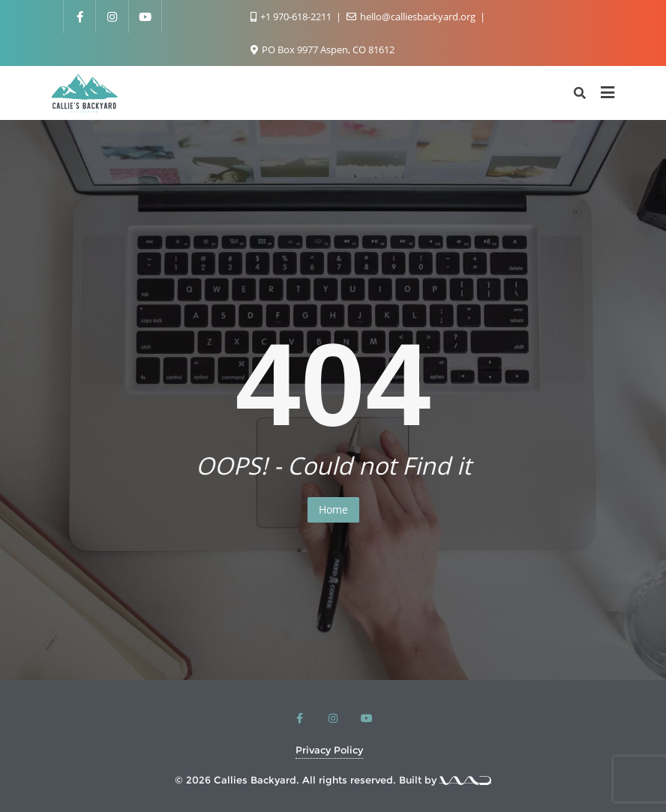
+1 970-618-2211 (292, 16)
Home (333, 509)
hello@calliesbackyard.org (412, 16)
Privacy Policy (329, 750)
